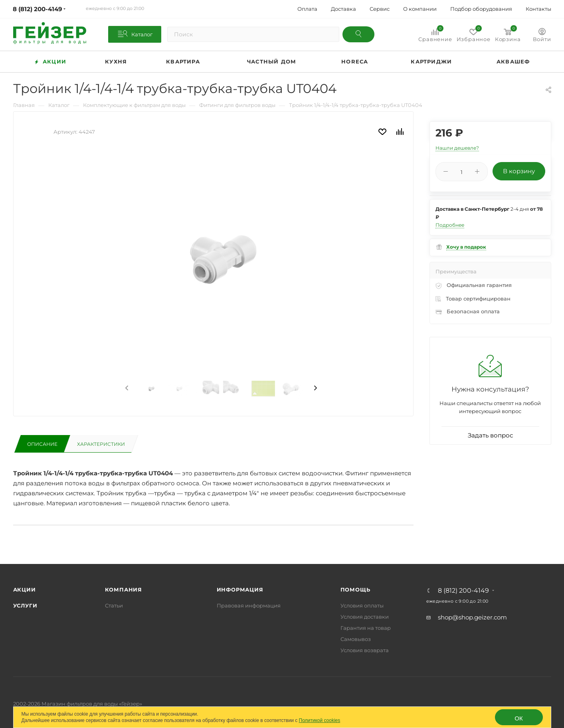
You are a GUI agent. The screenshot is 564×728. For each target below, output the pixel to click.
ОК (518, 718)
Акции (25, 590)
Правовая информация (249, 605)
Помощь (355, 590)
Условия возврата (365, 650)
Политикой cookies (320, 720)
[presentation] (126, 388)
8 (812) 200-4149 (463, 591)
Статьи (114, 605)
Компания (124, 590)
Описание (42, 444)
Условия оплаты (362, 605)
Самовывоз (356, 639)
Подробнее (450, 225)
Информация (240, 590)
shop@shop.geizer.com (472, 617)
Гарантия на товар (366, 628)
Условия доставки (365, 617)
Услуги (25, 605)
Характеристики (101, 444)
